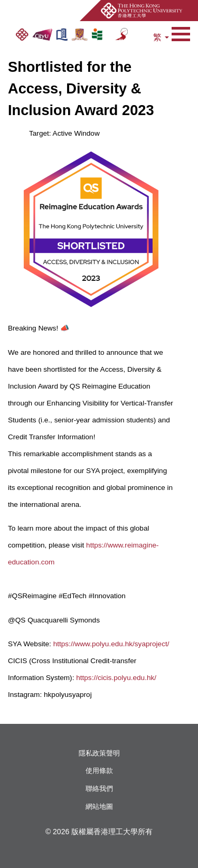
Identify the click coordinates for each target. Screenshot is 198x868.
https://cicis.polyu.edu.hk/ (116, 678)
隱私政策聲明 (99, 753)
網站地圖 (99, 806)
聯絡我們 (99, 789)
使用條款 (99, 771)
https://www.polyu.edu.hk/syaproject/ (111, 644)
